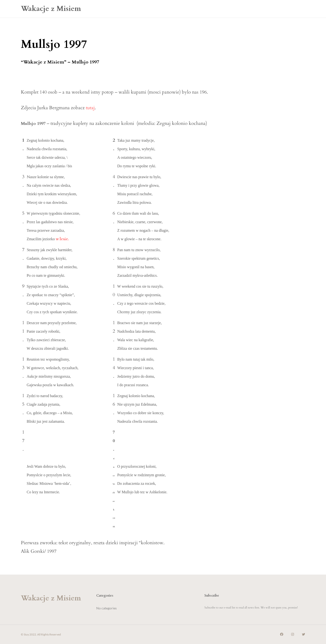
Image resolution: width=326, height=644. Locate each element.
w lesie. (62, 239)
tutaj (90, 108)
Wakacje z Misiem (51, 9)
